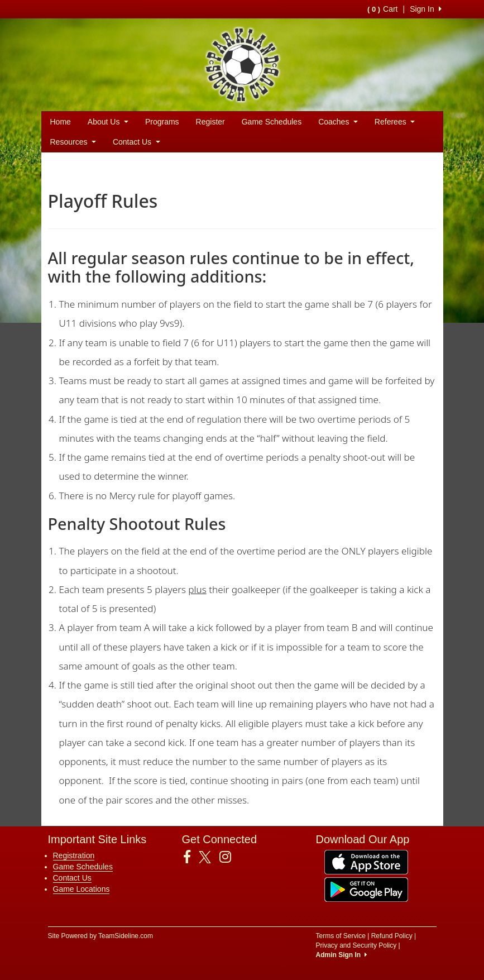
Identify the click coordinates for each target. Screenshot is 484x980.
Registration (74, 855)
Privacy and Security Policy (356, 945)
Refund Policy (392, 936)
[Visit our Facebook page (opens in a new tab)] (191, 857)
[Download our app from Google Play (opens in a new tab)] (366, 889)
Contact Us (136, 142)
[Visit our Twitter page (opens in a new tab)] (209, 857)
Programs (162, 122)
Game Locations (82, 889)
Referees (395, 122)
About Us (108, 122)
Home (61, 122)
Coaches (338, 122)
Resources (73, 142)
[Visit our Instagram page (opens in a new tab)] (229, 857)
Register (210, 122)
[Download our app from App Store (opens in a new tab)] (366, 862)
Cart (382, 9)
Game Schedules (272, 122)
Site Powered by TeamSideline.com (101, 936)
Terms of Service (341, 936)
